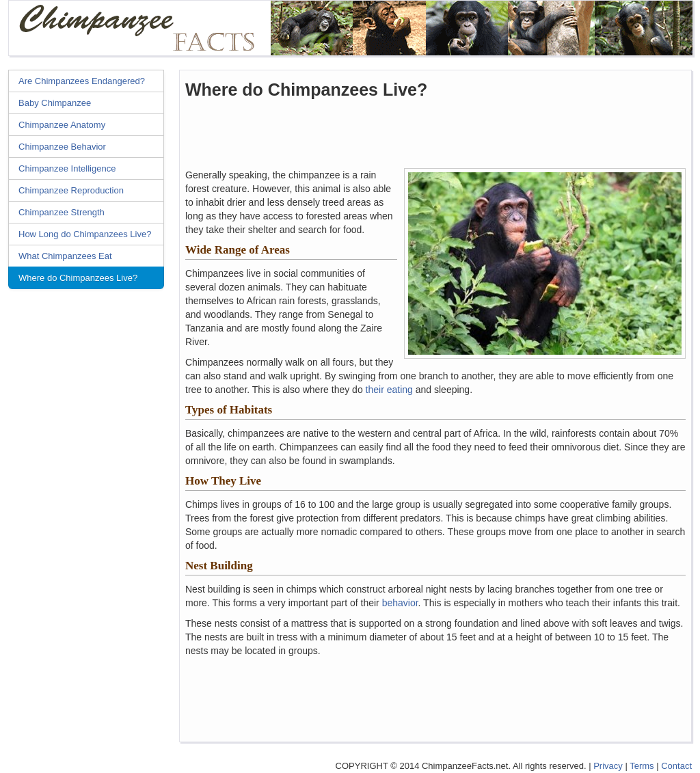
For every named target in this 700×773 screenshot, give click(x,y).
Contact (676, 766)
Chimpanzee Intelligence (67, 168)
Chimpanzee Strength (62, 212)
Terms (642, 766)
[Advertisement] (90, 504)
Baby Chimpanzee (55, 103)
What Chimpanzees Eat (65, 256)
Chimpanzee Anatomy (62, 125)
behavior (400, 603)
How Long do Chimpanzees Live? (85, 234)
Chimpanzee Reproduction (71, 190)
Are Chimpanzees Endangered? (82, 81)
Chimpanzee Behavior (62, 147)
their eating (389, 390)
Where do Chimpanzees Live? (78, 278)
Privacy (608, 766)
